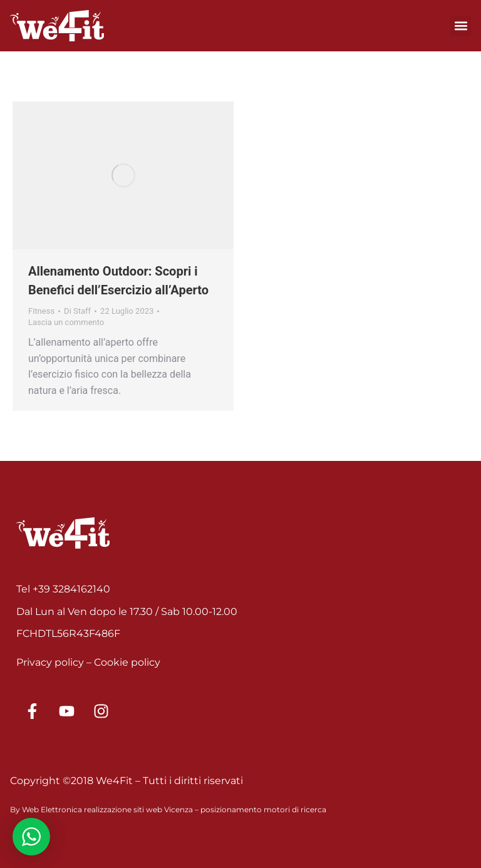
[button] (461, 26)
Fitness (41, 311)
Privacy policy (50, 662)
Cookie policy (127, 662)
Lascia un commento (66, 322)
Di (77, 311)
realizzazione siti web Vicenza (138, 809)
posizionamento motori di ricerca (263, 809)
